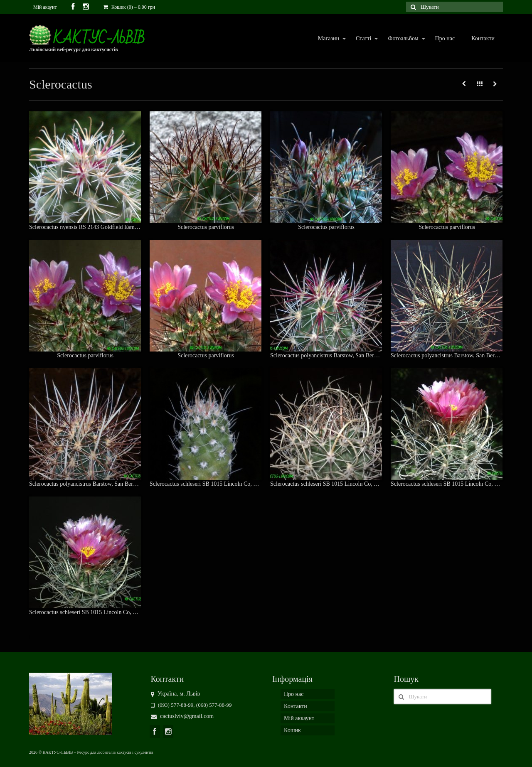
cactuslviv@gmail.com (182, 716)
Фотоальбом (403, 39)
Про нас (445, 38)
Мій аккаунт (299, 718)
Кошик (292, 730)
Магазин (328, 39)
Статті (363, 39)
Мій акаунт (45, 7)
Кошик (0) (129, 7)
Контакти (483, 38)
